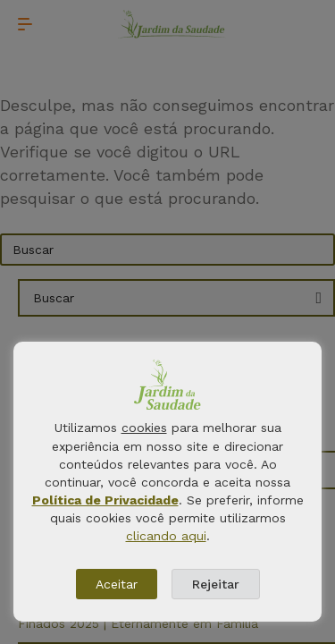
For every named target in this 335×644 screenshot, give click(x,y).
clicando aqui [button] (166, 536)
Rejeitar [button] (216, 584)
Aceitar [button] (117, 584)
